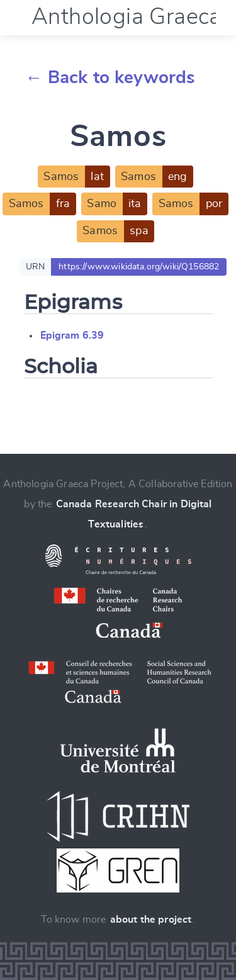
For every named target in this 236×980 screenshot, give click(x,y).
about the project (151, 920)
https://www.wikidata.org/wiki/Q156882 (139, 267)
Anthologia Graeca (126, 17)
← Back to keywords (110, 78)
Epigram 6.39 (72, 335)
